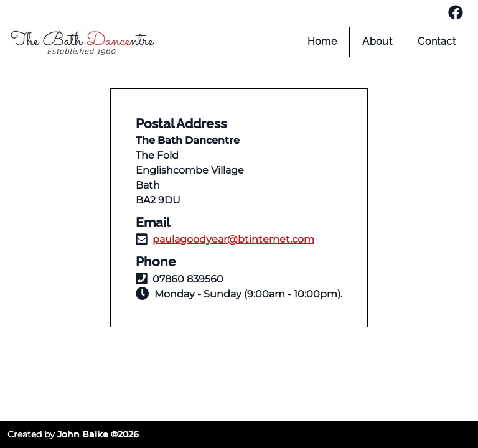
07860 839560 (188, 279)
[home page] (82, 45)
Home (322, 41)
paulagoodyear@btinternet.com (233, 239)
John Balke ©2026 (98, 434)
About (377, 41)
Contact (437, 41)
